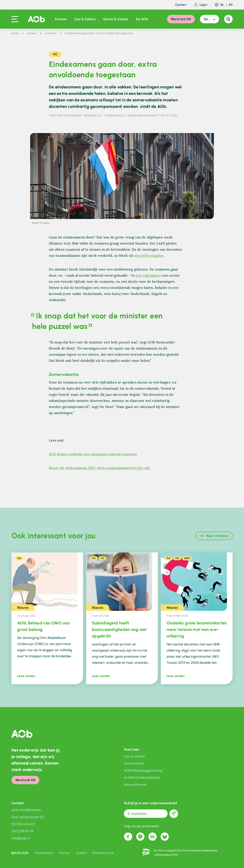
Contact (181, 5)
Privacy (65, 853)
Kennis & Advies (116, 19)
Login (201, 5)
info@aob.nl (21, 838)
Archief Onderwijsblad (142, 778)
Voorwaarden (44, 853)
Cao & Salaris (85, 19)
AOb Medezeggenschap (143, 770)
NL (222, 5)
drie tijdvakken (148, 275)
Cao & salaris (134, 756)
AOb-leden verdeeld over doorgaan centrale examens (93, 454)
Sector (209, 19)
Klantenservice (103, 853)
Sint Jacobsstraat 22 (28, 817)
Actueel (61, 19)
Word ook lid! (181, 19)
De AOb (142, 19)
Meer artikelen (217, 536)
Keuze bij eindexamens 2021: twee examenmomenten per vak (99, 468)
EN (231, 5)
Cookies (81, 853)
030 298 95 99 (22, 831)
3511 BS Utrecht (23, 824)
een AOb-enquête (149, 256)
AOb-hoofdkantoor (26, 810)
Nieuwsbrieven (136, 785)
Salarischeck (134, 763)
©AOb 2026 (20, 853)
